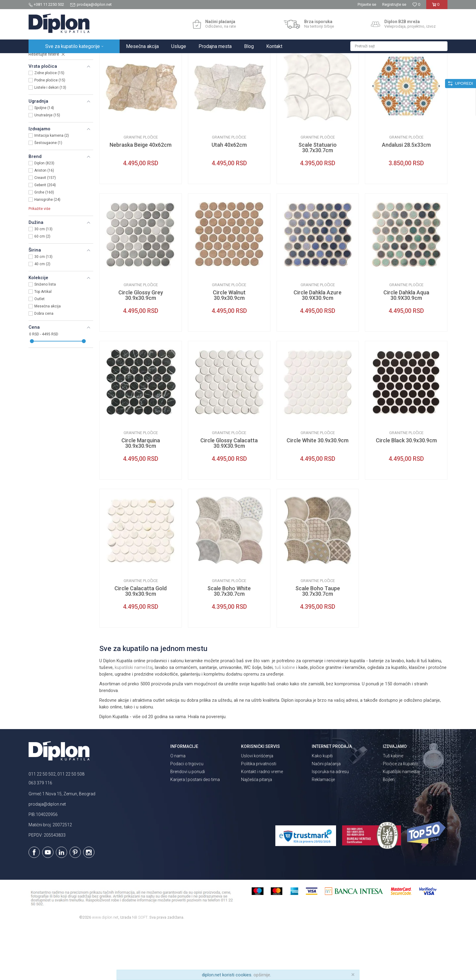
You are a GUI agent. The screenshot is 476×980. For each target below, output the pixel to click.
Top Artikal (43, 345)
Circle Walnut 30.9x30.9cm (229, 348)
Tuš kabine (393, 809)
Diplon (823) (44, 216)
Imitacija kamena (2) (52, 189)
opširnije (262, 975)
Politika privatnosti (259, 817)
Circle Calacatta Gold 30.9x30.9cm (141, 644)
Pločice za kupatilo (401, 817)
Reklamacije (323, 833)
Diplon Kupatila (42, 60)
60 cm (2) (42, 290)
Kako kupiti (322, 809)
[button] (399, 46)
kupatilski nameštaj (134, 721)
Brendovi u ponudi (188, 825)
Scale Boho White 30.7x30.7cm (229, 644)
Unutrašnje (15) (47, 168)
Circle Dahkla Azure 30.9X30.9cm (318, 348)
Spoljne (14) (44, 161)
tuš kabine (285, 721)
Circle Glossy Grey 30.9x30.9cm (141, 348)
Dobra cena (44, 367)
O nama (178, 809)
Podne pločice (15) (50, 133)
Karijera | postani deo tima (195, 833)
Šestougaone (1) (48, 196)
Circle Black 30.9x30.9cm (406, 494)
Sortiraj (326, 72)
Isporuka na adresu (330, 825)
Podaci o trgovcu (187, 817)
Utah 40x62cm (229, 198)
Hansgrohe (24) (47, 253)
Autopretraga (300, 72)
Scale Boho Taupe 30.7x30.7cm (318, 644)
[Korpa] (437, 7)
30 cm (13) (43, 282)
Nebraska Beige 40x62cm (141, 198)
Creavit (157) (45, 231)
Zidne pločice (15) (49, 126)
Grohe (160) (44, 245)
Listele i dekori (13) (50, 141)
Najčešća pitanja (257, 833)
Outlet (39, 352)
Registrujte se (394, 4)
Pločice (40, 91)
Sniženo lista (45, 338)
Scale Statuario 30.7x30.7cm (318, 201)
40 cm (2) (42, 317)
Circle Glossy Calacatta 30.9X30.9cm (229, 496)
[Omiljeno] (416, 4)
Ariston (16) (44, 224)
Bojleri (389, 833)
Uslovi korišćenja (257, 809)
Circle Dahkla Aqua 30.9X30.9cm (406, 348)
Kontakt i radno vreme (262, 825)
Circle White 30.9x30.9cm (318, 494)
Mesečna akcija (48, 359)
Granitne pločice (141, 190)
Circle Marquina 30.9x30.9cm (141, 496)
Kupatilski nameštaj (401, 825)
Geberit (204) (45, 238)
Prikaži (382, 72)
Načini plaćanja (326, 817)
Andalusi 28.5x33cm (406, 198)
